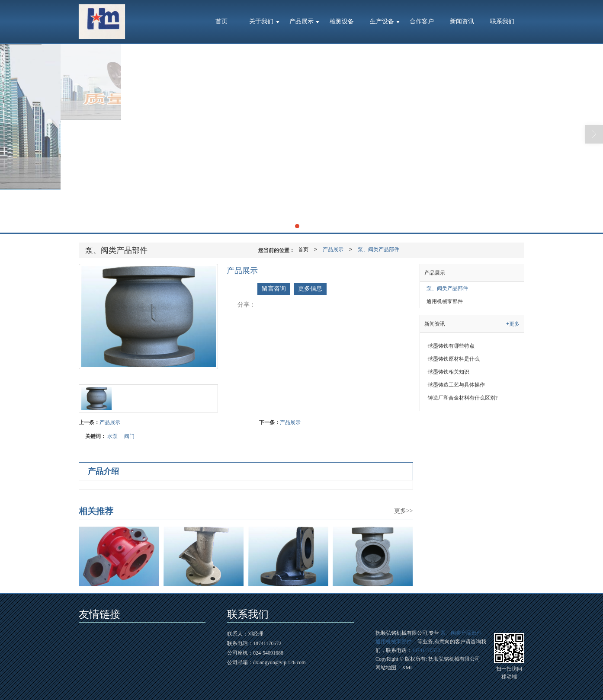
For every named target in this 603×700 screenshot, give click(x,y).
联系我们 (502, 21)
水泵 (112, 436)
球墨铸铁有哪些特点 (451, 346)
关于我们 (261, 21)
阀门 (129, 436)
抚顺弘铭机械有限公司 (454, 659)
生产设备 (382, 21)
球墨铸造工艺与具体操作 (456, 385)
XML (408, 668)
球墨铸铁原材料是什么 (453, 359)
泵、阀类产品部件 (378, 249)
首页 (221, 21)
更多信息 (310, 289)
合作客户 (422, 21)
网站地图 (386, 668)
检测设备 (342, 21)
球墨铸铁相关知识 (448, 372)
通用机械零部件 (445, 301)
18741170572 (426, 650)
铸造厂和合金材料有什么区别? (462, 398)
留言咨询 (274, 289)
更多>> (404, 511)
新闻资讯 (462, 21)
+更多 (513, 324)
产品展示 (301, 21)
